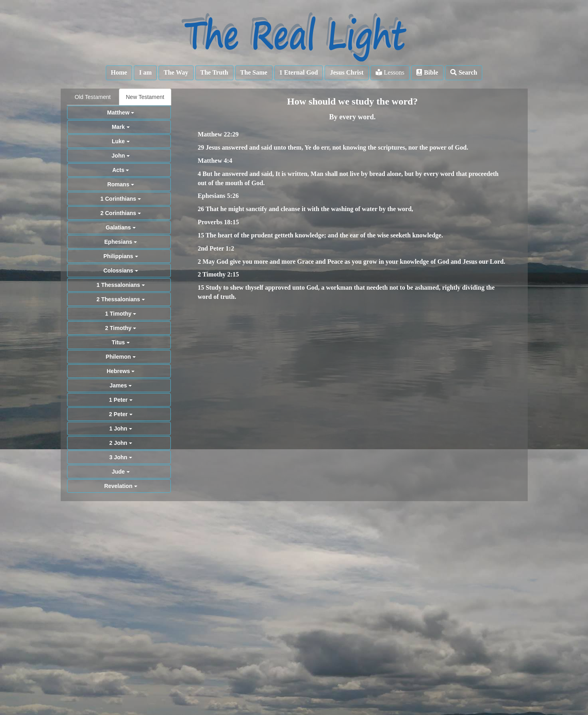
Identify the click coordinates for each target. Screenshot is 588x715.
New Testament (145, 97)
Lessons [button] (390, 72)
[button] (119, 73)
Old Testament (93, 97)
